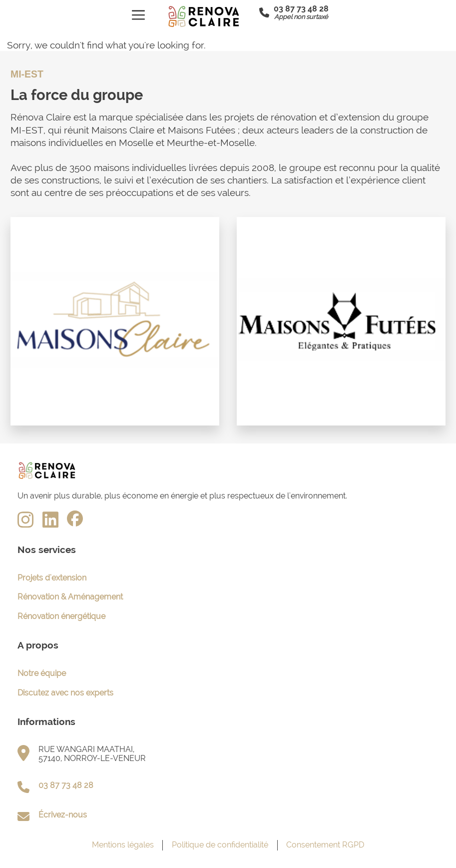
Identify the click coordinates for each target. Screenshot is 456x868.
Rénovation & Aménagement (70, 597)
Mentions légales (123, 845)
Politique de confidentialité (220, 845)
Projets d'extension (52, 578)
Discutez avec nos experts (65, 693)
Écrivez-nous (63, 815)
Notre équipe (42, 673)
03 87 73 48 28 (66, 785)
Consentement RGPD (325, 845)
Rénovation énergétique (61, 616)
